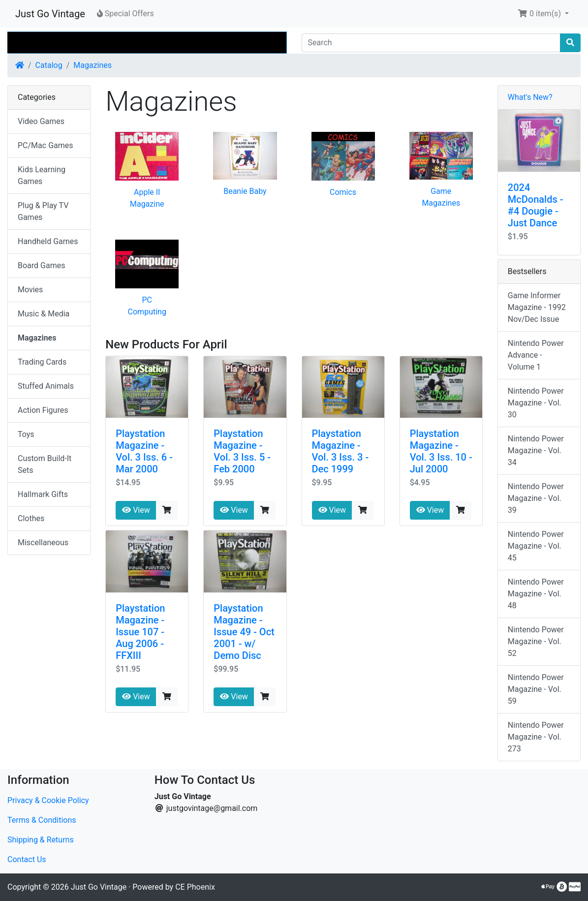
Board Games (41, 265)
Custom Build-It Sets (45, 464)
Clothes (31, 518)
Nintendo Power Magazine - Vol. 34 (536, 450)
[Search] (431, 43)
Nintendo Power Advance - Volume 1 (536, 355)
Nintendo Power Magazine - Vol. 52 (536, 641)
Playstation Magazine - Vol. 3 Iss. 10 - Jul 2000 (441, 451)
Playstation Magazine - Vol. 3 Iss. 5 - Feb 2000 (242, 451)
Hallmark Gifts (43, 494)
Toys (26, 434)
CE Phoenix (195, 887)
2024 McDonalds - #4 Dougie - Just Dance (536, 205)
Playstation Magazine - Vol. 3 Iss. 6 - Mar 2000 (144, 451)
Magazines (93, 65)
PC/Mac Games (46, 145)
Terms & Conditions (42, 820)
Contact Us (27, 859)
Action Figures (43, 410)
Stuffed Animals (46, 386)
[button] (543, 14)
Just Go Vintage (50, 14)
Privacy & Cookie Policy (48, 800)
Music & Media (44, 314)
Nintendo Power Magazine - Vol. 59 (536, 689)
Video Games (41, 121)
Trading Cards (42, 362)
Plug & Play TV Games (43, 211)
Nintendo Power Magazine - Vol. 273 (536, 737)
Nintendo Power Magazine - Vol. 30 (536, 403)
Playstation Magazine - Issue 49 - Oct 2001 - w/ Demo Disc (244, 632)
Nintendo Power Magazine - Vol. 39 (536, 498)
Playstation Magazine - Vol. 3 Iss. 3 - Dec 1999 (340, 451)
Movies (30, 290)
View (136, 510)
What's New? (530, 97)
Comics (343, 192)
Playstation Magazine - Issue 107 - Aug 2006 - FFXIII (140, 632)
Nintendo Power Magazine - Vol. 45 (536, 546)
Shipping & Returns (41, 840)
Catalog (49, 65)
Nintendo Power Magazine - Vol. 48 (536, 594)
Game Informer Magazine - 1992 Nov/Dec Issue (537, 307)
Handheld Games (48, 241)
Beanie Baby (245, 191)
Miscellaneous (43, 543)
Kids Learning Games (42, 175)
